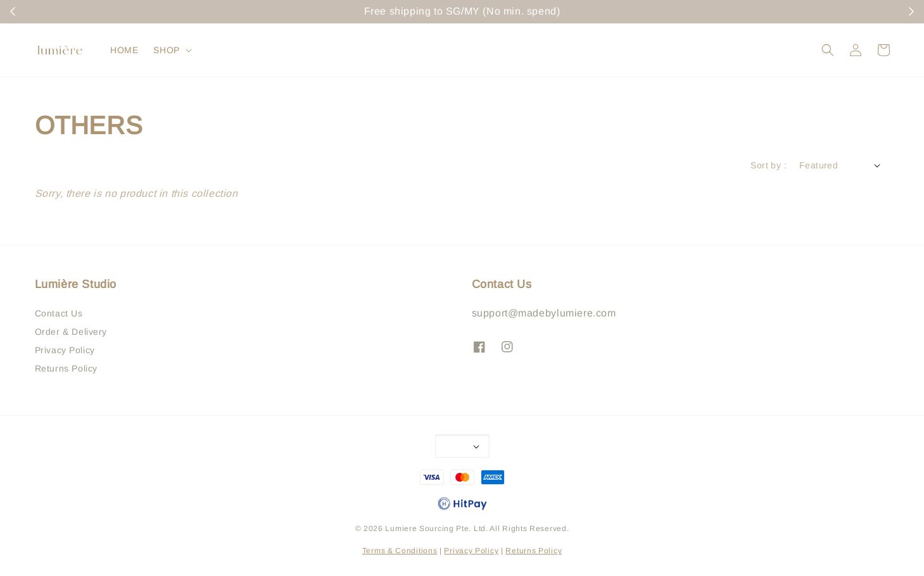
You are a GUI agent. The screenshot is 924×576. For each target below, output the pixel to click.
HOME (124, 50)
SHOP (166, 50)
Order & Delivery (71, 332)
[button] (828, 50)
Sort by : (769, 165)
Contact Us (59, 313)
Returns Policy (66, 368)
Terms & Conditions (400, 551)
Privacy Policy (65, 350)
